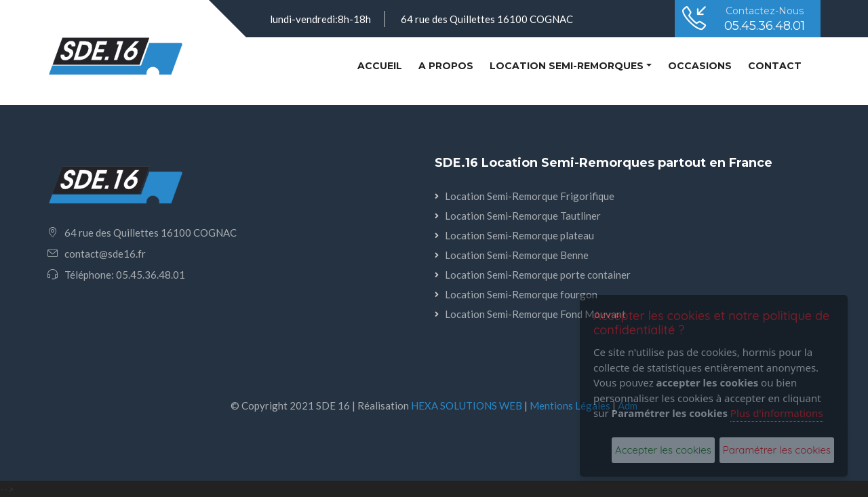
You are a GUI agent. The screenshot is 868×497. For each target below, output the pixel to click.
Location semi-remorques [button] (567, 66)
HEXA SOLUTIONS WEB (467, 405)
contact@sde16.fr (105, 254)
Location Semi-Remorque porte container (538, 275)
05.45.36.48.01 (765, 26)
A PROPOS (446, 66)
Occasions (700, 66)
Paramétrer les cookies (777, 450)
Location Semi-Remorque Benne (517, 255)
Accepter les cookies (663, 450)
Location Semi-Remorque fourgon (521, 294)
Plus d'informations (777, 413)
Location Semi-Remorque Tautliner (523, 216)
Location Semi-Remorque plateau (519, 235)
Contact (775, 66)
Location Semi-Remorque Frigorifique (530, 196)
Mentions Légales (570, 405)
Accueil (382, 65)
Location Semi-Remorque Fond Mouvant (535, 314)
